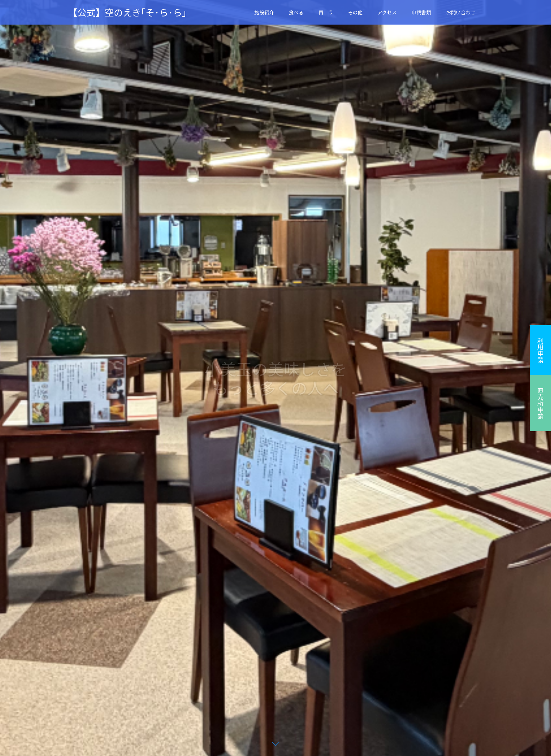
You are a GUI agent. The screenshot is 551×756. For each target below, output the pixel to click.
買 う (326, 12)
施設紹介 (264, 12)
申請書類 (421, 12)
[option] (275, 378)
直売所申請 (540, 403)
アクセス (387, 12)
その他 (355, 12)
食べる (296, 12)
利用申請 (540, 350)
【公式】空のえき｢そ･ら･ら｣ (127, 12)
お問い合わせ (461, 12)
